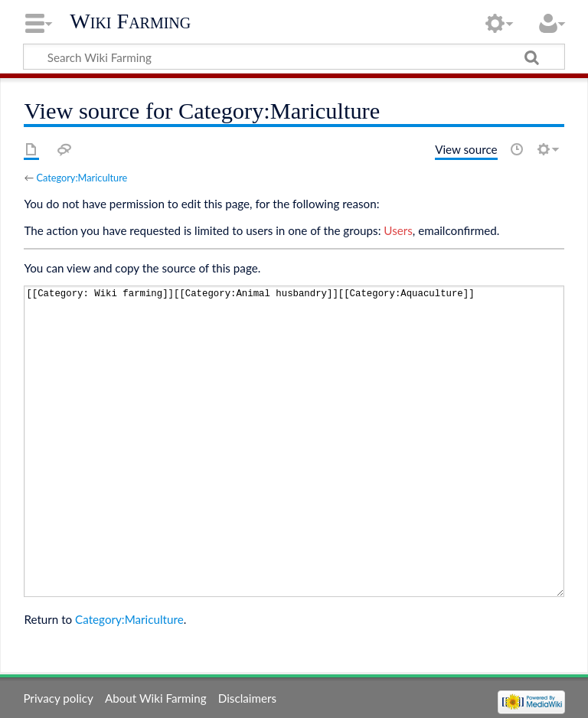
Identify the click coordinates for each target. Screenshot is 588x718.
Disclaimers (247, 698)
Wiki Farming (130, 21)
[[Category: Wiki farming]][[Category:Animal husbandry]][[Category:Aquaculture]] (294, 441)
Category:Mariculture (82, 178)
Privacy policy (58, 698)
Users (398, 230)
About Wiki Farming (156, 698)
